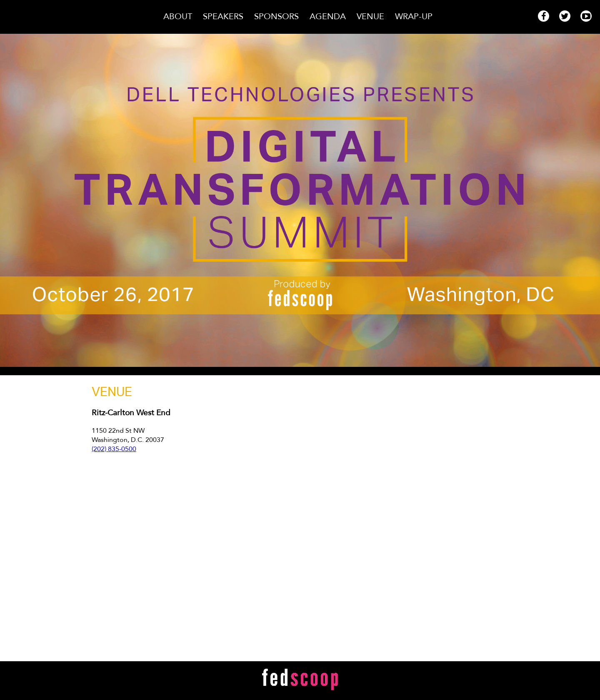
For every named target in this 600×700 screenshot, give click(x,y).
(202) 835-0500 (114, 449)
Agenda (329, 16)
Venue (372, 16)
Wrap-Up (414, 16)
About (179, 16)
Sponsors (278, 16)
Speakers (224, 16)
